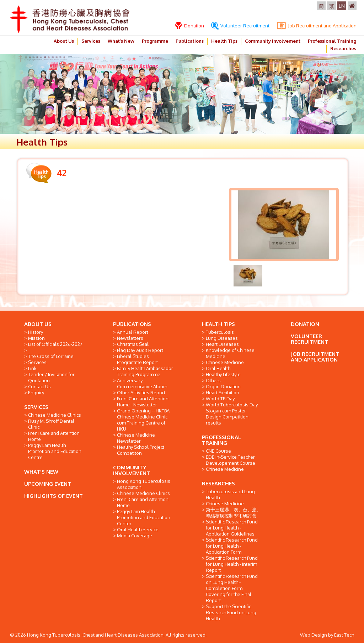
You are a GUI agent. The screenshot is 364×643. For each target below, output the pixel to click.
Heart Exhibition (223, 392)
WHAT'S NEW (41, 472)
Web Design (314, 635)
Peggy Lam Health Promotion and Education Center (144, 517)
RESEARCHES (218, 483)
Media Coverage (135, 536)
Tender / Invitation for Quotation (51, 377)
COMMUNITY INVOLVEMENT (132, 470)
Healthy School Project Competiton (141, 450)
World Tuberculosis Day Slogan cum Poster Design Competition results (232, 414)
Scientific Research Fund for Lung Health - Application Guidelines (232, 528)
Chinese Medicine (225, 362)
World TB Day (220, 399)
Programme (155, 41)
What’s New (121, 41)
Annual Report (133, 332)
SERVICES (36, 407)
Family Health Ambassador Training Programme (145, 371)
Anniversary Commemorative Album (142, 383)
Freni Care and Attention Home (54, 436)
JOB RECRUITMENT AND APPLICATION (315, 357)
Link (32, 368)
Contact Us (39, 386)
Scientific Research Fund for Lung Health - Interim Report (232, 564)
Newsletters (130, 338)
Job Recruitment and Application (317, 26)
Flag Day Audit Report (140, 350)
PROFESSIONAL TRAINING (221, 440)
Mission (36, 338)
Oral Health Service (138, 529)
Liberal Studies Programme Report (137, 359)
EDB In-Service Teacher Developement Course (231, 460)
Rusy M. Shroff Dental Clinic (51, 424)
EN (342, 6)
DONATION (305, 324)
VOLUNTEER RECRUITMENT (309, 339)
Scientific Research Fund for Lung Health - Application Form (232, 546)
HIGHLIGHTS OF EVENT (53, 496)
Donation (189, 26)
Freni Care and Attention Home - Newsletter (143, 402)
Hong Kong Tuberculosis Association (144, 484)
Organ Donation (223, 386)
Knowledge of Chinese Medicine (230, 353)
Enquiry (36, 392)
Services (91, 41)
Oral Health (218, 368)
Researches (343, 48)
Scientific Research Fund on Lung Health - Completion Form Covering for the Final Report (232, 588)
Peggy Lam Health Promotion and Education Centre (55, 451)
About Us (64, 41)
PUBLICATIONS (132, 324)
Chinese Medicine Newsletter (136, 438)
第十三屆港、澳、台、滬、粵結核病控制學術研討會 (234, 513)
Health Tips (224, 41)
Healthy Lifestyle (223, 374)
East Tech (344, 635)
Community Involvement (273, 41)
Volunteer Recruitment (240, 26)
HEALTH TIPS (218, 324)
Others (213, 380)
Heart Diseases (222, 344)
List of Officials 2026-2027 (55, 344)
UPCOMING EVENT (48, 484)
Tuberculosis (220, 332)
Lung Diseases (222, 338)
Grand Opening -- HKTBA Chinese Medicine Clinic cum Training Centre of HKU (143, 420)
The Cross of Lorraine (51, 356)
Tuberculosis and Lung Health (230, 494)
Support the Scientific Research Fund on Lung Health (231, 612)
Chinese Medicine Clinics (55, 415)
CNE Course (218, 451)
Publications (190, 41)
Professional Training (332, 41)
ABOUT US (38, 324)
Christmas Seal (133, 344)
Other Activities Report (141, 392)
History (36, 332)
